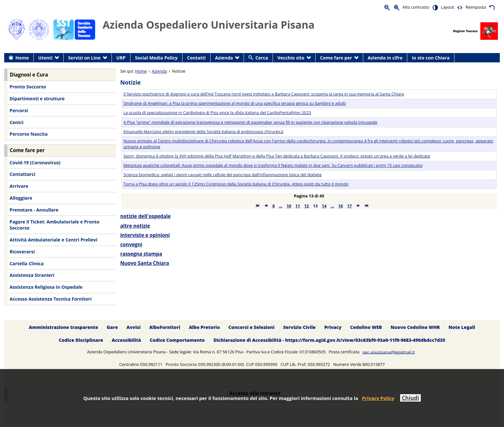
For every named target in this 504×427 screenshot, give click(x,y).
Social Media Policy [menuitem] (156, 58)
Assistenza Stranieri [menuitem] (32, 275)
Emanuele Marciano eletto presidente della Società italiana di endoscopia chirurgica (203, 132)
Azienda (159, 71)
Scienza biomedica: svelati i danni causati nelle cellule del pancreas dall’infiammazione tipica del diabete (223, 175)
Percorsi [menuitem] (19, 110)
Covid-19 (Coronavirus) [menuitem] (35, 163)
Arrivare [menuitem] (19, 186)
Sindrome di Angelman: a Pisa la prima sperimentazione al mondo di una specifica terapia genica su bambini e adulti (235, 103)
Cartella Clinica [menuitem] (27, 263)
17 (350, 206)
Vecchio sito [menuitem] (291, 58)
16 (341, 206)
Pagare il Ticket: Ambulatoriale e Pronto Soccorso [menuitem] (55, 225)
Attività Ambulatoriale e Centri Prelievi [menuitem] (54, 240)
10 (289, 206)
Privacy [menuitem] (333, 327)
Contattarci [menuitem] (22, 174)
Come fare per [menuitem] (336, 58)
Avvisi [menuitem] (133, 327)
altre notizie (135, 226)
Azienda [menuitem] (224, 58)
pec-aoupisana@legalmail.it (389, 352)
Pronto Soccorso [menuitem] (28, 87)
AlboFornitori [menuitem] (165, 327)
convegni (131, 245)
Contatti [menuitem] (196, 58)
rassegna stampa (141, 254)
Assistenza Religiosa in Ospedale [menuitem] (46, 287)
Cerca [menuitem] (262, 58)
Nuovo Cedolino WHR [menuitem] (415, 327)
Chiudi (410, 398)
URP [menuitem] (121, 58)
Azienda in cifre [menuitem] (385, 58)
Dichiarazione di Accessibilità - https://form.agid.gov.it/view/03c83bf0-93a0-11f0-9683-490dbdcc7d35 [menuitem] (329, 340)
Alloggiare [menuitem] (21, 198)
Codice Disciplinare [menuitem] (81, 340)
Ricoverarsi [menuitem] (22, 252)
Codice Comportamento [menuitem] (177, 340)
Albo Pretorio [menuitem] (204, 327)
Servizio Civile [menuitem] (299, 327)
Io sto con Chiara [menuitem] (431, 58)
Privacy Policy (378, 398)
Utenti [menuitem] (45, 58)
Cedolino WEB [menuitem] (366, 327)
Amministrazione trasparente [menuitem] (63, 327)
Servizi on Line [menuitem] (84, 58)
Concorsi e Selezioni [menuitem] (252, 327)
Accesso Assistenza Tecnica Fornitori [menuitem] (51, 299)
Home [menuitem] (22, 58)
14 (324, 206)
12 (306, 206)
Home (141, 71)
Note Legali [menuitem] (462, 327)
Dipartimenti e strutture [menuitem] (37, 99)
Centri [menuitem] (17, 122)
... (281, 206)
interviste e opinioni (145, 235)
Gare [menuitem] (112, 327)
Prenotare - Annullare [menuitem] (34, 210)
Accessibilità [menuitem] (126, 340)
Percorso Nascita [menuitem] (29, 134)
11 (298, 206)
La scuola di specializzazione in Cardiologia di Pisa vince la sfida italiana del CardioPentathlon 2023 (217, 113)
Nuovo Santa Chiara (145, 263)
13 (315, 206)
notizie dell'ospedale (145, 216)
